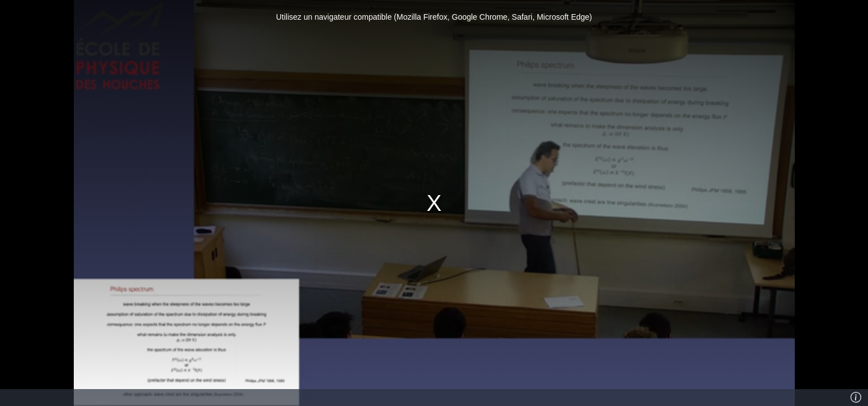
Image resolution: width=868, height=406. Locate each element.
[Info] (856, 398)
